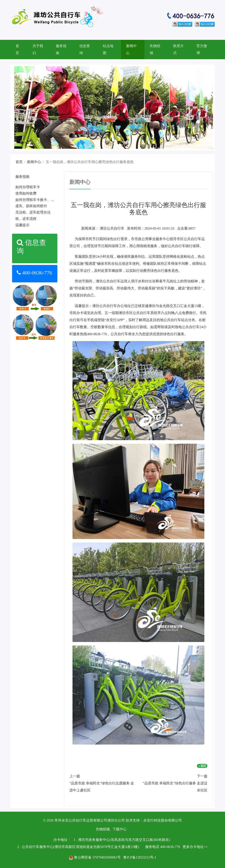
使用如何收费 (26, 193)
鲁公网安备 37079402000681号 (97, 857)
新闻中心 (131, 49)
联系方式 (178, 49)
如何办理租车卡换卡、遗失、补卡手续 (45, 200)
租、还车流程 (26, 219)
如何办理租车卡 (28, 187)
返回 (202, 766)
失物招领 (155, 49)
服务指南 (61, 49)
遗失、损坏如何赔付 (31, 206)
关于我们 (38, 49)
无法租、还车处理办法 (33, 212)
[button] (16, 108)
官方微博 (202, 49)
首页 (17, 49)
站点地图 (108, 49)
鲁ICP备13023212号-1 (140, 857)
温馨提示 (22, 225)
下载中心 (120, 829)
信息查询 (85, 49)
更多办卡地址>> (195, 847)
